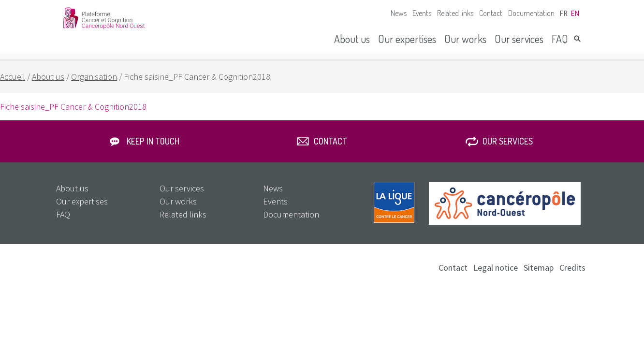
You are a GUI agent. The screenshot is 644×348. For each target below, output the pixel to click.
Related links (455, 13)
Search (577, 39)
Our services (519, 39)
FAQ (560, 39)
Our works (465, 39)
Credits (572, 268)
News (399, 13)
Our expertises (407, 39)
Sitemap (539, 268)
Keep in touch (153, 141)
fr (563, 13)
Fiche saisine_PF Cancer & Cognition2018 (73, 107)
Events (422, 13)
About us (352, 39)
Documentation (531, 13)
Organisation (94, 77)
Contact (491, 13)
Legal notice (496, 268)
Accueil (13, 77)
